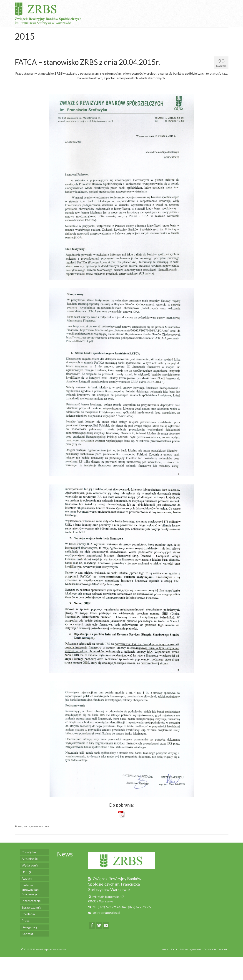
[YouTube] (106, 925)
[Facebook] (92, 925)
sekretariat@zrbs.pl (104, 913)
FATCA (27, 826)
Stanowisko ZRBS (40, 826)
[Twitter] (99, 925)
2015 (20, 826)
